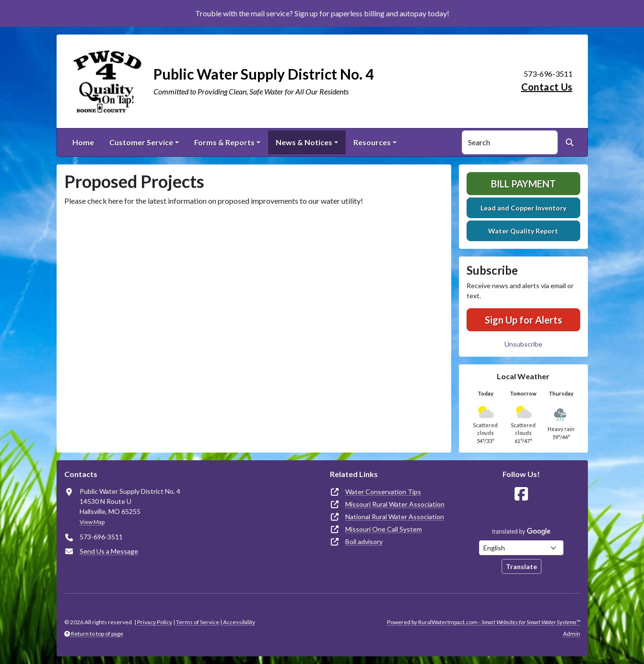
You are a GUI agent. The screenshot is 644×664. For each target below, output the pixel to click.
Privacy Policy (155, 622)
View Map (92, 522)
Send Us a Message (109, 551)
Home (83, 142)
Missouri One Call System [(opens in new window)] (384, 529)
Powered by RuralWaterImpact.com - (484, 622)
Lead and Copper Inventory (523, 208)
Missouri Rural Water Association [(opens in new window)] (395, 504)
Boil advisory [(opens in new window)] (364, 542)
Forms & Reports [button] (224, 142)
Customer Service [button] (141, 142)
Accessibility (239, 622)
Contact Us (547, 87)
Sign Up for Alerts (523, 320)
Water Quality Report (523, 231)
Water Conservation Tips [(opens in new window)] (383, 492)
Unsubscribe (523, 344)
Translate (521, 566)
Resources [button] (372, 142)
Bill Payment (523, 184)
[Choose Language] (521, 548)
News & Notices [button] (304, 142)
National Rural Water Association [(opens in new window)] (395, 517)
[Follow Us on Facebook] (521, 494)
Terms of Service (198, 622)
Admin (572, 634)
